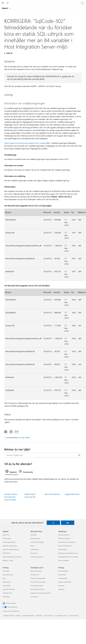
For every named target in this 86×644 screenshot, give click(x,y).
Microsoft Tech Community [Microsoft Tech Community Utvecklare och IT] (38, 582)
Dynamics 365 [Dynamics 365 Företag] (7, 582)
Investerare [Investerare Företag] (61, 586)
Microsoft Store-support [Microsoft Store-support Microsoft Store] (37, 542)
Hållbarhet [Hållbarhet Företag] (61, 589)
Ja (53, 523)
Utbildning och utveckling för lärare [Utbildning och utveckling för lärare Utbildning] (68, 553)
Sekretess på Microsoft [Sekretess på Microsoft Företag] (65, 582)
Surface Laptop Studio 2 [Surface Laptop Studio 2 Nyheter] (9, 542)
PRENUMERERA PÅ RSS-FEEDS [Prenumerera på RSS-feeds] (18, 438)
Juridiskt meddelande (28, 616)
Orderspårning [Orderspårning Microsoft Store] (35, 549)
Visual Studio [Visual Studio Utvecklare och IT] (34, 597)
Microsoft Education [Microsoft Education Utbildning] (64, 535)
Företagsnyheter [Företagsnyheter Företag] (63, 578)
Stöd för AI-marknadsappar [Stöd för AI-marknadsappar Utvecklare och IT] (38, 578)
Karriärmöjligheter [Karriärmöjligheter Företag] (63, 571)
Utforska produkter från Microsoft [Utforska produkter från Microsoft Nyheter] (12, 557)
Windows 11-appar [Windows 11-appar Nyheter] (8, 560)
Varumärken (39, 616)
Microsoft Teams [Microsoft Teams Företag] (7, 593)
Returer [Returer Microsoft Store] (33, 546)
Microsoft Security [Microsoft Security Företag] (8, 575)
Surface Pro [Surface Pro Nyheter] (6, 535)
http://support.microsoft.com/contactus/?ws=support (25, 143)
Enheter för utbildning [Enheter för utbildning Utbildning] (64, 538)
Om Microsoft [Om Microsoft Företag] (62, 575)
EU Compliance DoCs (61, 616)
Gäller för (9, 53)
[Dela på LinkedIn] (10, 431)
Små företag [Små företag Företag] (6, 597)
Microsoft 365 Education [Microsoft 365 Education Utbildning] (65, 546)
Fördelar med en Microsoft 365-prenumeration (11, 497)
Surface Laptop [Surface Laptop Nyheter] (7, 538)
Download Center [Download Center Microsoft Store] (35, 538)
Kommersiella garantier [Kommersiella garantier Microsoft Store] (37, 557)
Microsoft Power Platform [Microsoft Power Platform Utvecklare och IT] (38, 589)
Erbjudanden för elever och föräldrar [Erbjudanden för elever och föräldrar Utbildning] (68, 557)
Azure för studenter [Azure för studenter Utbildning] (64, 560)
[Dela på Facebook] (6, 431)
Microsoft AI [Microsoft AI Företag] (6, 571)
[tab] (12, 472)
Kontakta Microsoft (9, 616)
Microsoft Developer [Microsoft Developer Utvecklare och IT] (36, 571)
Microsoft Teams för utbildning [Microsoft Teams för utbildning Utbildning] (67, 542)
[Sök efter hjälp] (8, 3)
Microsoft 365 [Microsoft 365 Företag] (7, 586)
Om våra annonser (49, 616)
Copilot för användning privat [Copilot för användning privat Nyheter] (11, 549)
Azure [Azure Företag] (4, 578)
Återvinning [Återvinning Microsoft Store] (34, 553)
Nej (68, 523)
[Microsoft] (43, 2)
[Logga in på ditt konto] (82, 3)
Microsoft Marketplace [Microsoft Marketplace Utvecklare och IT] (37, 586)
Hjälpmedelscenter (72, 494)
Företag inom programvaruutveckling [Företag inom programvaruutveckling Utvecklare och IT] (41, 593)
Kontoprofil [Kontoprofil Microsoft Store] (34, 535)
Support (5, 8)
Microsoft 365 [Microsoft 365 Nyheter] (7, 553)
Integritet (18, 616)
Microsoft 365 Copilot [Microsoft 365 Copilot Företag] (9, 589)
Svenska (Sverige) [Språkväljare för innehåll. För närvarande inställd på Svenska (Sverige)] (11, 603)
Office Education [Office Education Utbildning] (63, 549)
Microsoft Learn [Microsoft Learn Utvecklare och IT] (35, 575)
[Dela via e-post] (15, 431)
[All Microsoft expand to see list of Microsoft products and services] (3, 3)
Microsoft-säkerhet (52, 494)
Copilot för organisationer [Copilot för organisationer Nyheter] (10, 546)
